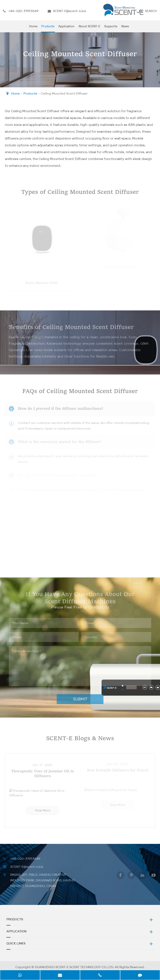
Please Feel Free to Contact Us (80, 66)
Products (48, 28)
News (125, 28)
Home (33, 28)
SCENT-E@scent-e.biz (67, 11)
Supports (111, 28)
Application (66, 28)
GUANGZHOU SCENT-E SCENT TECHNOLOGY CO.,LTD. (74, 968)
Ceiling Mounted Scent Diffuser (64, 93)
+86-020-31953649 (21, 11)
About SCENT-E (89, 28)
